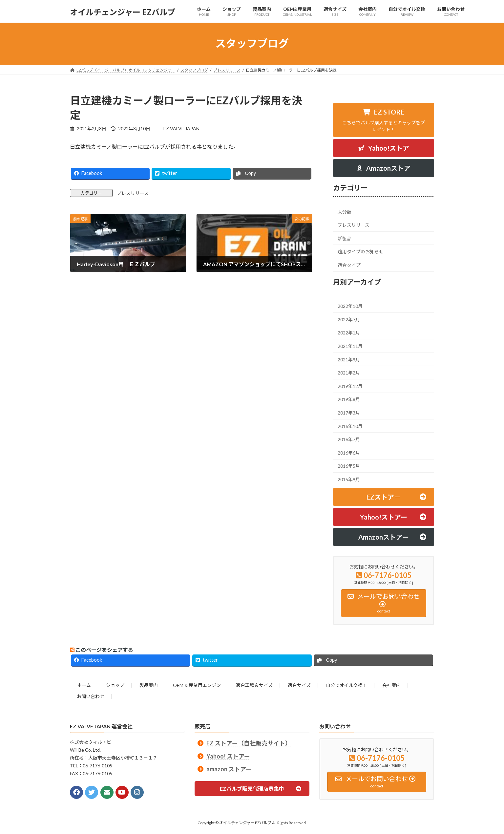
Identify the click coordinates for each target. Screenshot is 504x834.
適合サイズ (299, 685)
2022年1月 (349, 333)
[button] (384, 120)
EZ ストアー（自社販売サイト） (249, 743)
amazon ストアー (229, 769)
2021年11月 (350, 346)
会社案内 (391, 685)
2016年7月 (349, 439)
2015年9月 (349, 479)
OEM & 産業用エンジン (197, 685)
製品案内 (149, 685)
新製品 (345, 238)
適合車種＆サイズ (254, 685)
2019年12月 (350, 386)
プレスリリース (133, 193)
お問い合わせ (91, 696)
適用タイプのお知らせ (361, 252)
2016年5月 (349, 466)
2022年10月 (350, 306)
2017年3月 (349, 413)
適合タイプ (349, 265)
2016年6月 (349, 452)
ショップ (115, 685)
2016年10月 (350, 426)
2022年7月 (349, 319)
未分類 (345, 212)
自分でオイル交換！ (346, 685)
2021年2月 (349, 373)
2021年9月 (349, 359)
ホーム (84, 685)
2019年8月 (349, 399)
